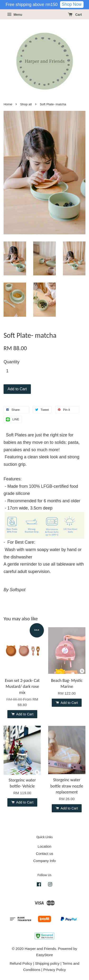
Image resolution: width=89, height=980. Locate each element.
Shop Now (72, 4)
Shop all (26, 104)
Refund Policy (21, 963)
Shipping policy (47, 963)
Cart (75, 15)
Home (8, 104)
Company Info (44, 861)
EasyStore (44, 955)
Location (45, 846)
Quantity (12, 362)
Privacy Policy (54, 970)
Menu (15, 15)
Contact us (44, 854)
